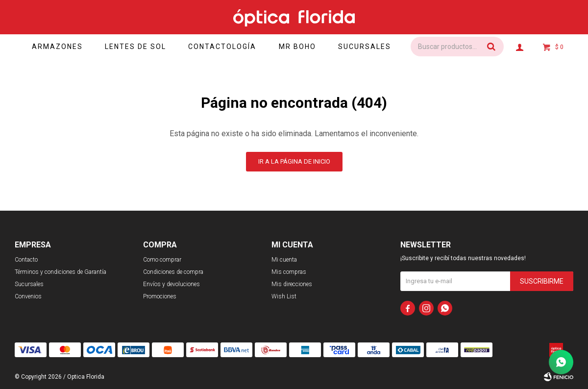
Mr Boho (300, 47)
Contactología (225, 47)
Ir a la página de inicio (294, 161)
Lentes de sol (137, 47)
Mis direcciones (292, 284)
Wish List (284, 296)
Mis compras (289, 272)
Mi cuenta (284, 260)
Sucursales (368, 47)
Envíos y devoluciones (171, 284)
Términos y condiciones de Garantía (61, 272)
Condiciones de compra (173, 272)
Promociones (160, 296)
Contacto (26, 260)
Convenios (28, 296)
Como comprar (162, 260)
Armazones (58, 47)
